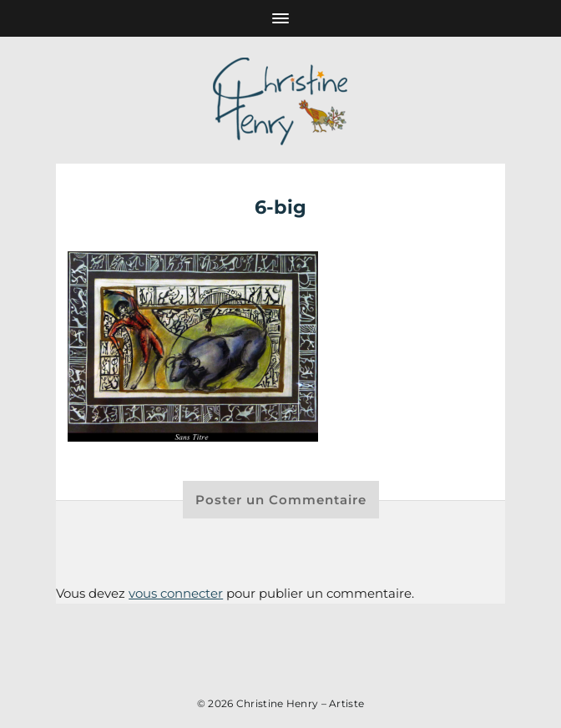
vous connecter (176, 593)
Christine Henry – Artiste (301, 703)
